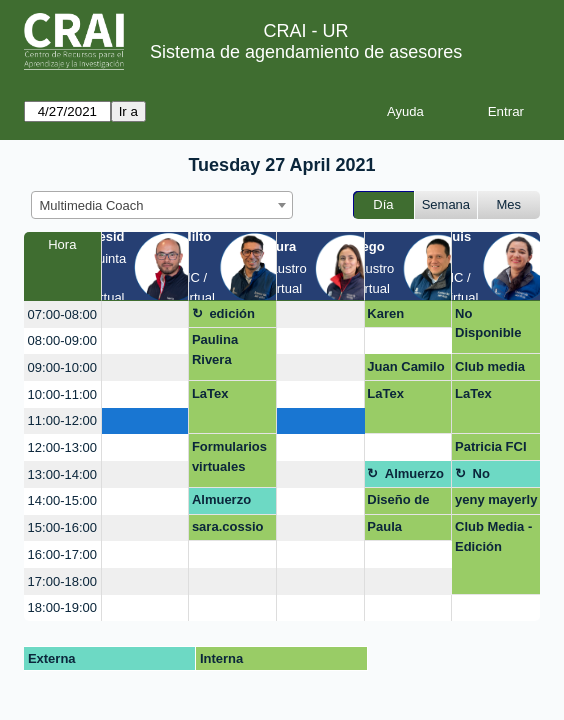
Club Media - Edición (493, 536)
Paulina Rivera (215, 349)
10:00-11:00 (62, 394)
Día (383, 204)
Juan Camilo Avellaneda (405, 370)
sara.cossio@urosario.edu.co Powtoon (230, 530)
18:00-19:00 (62, 607)
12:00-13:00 (62, 447)
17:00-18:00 (62, 581)
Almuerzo (414, 473)
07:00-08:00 (62, 314)
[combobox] (162, 205)
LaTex (210, 393)
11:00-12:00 (62, 420)
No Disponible (488, 323)
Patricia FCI (491, 446)
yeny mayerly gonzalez (496, 503)
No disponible (502, 477)
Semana (446, 204)
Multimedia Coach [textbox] (92, 205)
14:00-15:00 (62, 500)
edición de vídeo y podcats (241, 317)
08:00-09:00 (62, 340)
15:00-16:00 (62, 527)
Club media (490, 366)
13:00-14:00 (62, 474)
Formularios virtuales (229, 456)
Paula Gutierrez (395, 530)
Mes (509, 204)
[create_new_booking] (145, 314)
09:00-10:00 (62, 367)
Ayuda (405, 111)
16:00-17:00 (62, 554)
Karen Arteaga (391, 317)
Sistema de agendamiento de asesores (306, 52)
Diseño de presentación (407, 503)
